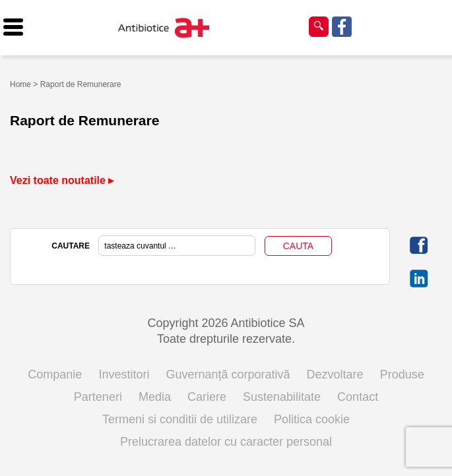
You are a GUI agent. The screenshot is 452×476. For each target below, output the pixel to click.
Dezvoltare (335, 374)
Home (20, 84)
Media (155, 397)
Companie (55, 374)
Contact (358, 397)
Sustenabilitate (282, 397)
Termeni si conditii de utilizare (180, 419)
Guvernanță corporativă (228, 374)
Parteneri (98, 397)
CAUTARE (71, 246)
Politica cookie (312, 419)
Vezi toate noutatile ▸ (62, 180)
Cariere (207, 397)
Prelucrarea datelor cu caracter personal (226, 442)
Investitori (124, 374)
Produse (402, 374)
